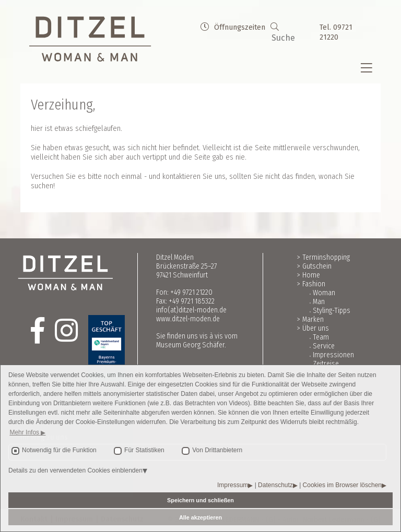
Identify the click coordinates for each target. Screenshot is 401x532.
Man (319, 302)
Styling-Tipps (332, 311)
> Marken (310, 319)
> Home (309, 275)
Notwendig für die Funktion (59, 450)
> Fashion (311, 284)
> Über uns (313, 328)
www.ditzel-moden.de (188, 319)
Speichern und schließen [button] (200, 500)
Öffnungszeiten (233, 27)
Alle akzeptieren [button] (200, 517)
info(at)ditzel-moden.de (191, 310)
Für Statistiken (144, 450)
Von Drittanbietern (217, 450)
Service (324, 346)
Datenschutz (275, 485)
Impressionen (333, 355)
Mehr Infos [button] (25, 432)
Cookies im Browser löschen (342, 485)
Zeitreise (326, 364)
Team (321, 337)
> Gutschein (314, 266)
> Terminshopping (323, 257)
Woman (324, 293)
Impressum (233, 485)
